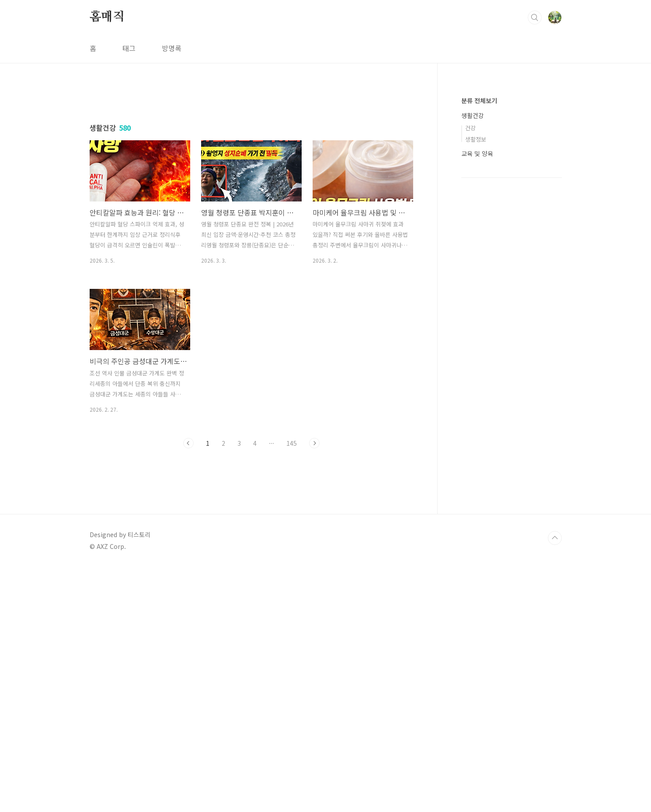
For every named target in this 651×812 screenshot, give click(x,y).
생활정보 (476, 139)
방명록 (172, 48)
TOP (555, 783)
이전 (188, 566)
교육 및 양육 (477, 153)
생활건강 (473, 115)
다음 (314, 566)
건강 (470, 128)
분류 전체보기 (479, 101)
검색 (535, 17)
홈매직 (107, 17)
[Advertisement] (251, 169)
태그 (129, 48)
